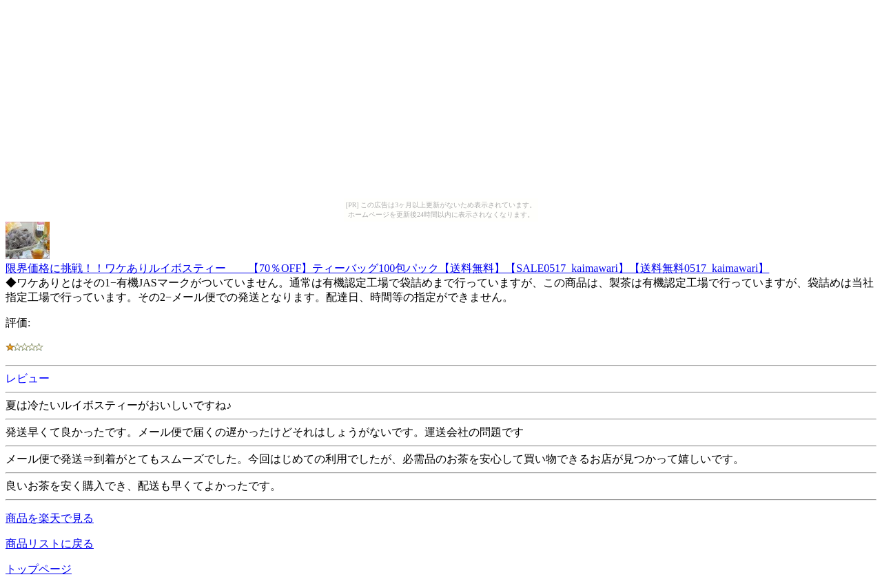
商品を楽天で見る (50, 518)
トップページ (39, 569)
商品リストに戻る (50, 544)
